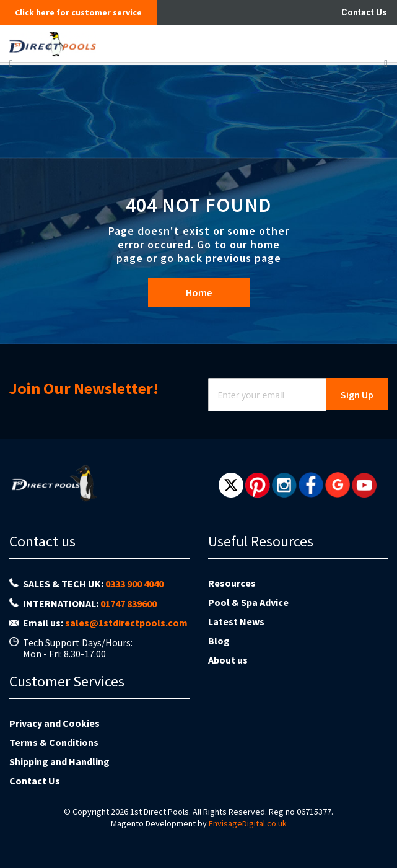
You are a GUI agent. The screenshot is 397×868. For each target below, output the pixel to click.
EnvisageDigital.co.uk (248, 823)
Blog (219, 641)
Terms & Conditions (54, 742)
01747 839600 (129, 603)
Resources (232, 583)
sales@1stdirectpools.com (126, 623)
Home (199, 292)
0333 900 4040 (134, 584)
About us (228, 660)
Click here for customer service (78, 12)
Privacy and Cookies (55, 723)
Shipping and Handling (59, 761)
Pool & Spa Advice (248, 602)
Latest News (236, 621)
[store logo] (157, 43)
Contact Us (364, 12)
